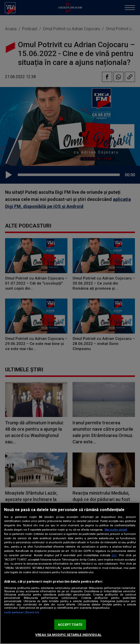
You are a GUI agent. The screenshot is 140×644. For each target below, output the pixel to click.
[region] (70, 573)
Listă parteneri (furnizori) (22, 612)
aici (114, 555)
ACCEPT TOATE (70, 625)
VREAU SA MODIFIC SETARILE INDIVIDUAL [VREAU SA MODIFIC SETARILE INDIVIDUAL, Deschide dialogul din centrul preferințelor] (68, 635)
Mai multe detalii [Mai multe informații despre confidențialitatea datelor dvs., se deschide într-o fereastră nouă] (116, 530)
